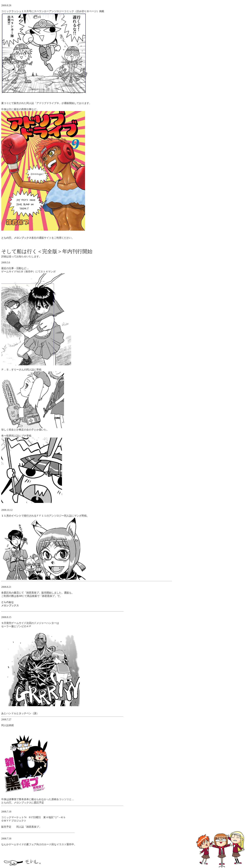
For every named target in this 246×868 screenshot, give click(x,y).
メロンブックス (23, 238)
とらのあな (8, 602)
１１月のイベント (11, 516)
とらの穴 (6, 238)
